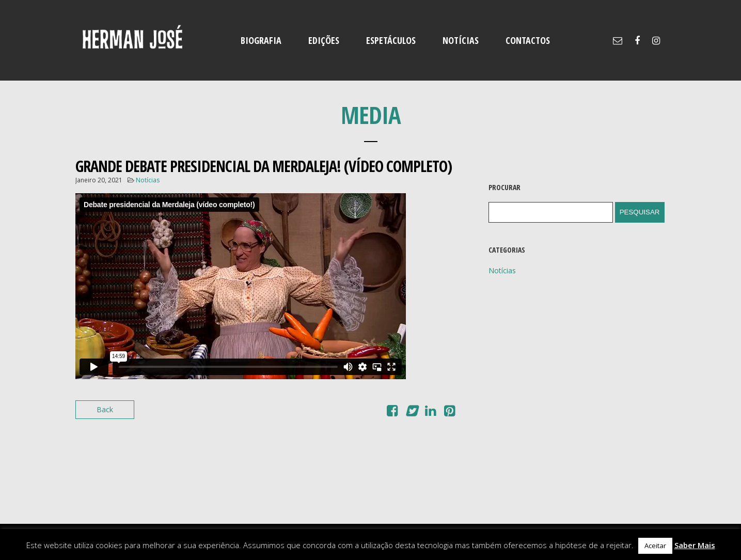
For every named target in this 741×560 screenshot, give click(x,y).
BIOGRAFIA (261, 40)
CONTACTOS (528, 40)
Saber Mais (695, 545)
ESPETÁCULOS (391, 40)
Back (105, 409)
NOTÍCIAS (461, 40)
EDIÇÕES (324, 40)
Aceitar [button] (655, 546)
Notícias (148, 180)
